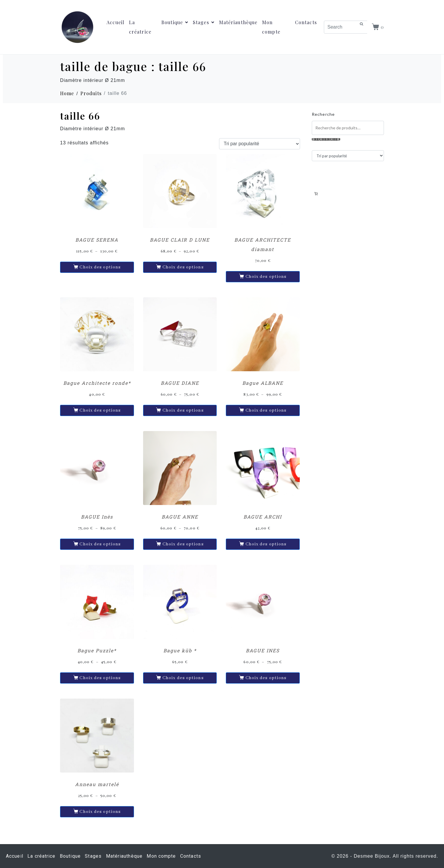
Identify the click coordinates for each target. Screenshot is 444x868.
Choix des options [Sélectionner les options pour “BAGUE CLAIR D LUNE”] (183, 267)
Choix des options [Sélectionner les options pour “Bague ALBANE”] (266, 410)
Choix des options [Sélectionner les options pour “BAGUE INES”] (266, 678)
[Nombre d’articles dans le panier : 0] (316, 194)
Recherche (323, 114)
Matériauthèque (238, 22)
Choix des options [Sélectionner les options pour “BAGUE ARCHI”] (266, 544)
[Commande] (260, 144)
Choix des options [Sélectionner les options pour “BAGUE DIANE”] (183, 410)
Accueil (115, 22)
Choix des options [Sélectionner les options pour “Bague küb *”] (183, 678)
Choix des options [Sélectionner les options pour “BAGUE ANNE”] (183, 544)
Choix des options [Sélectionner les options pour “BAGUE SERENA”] (100, 267)
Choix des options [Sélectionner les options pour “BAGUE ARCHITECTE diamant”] (266, 277)
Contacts (306, 22)
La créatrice (140, 27)
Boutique (175, 22)
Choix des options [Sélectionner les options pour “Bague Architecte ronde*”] (100, 410)
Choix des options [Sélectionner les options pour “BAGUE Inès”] (100, 544)
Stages (204, 22)
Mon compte (271, 27)
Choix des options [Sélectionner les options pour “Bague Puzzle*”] (100, 678)
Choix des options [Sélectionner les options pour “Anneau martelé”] (100, 812)
